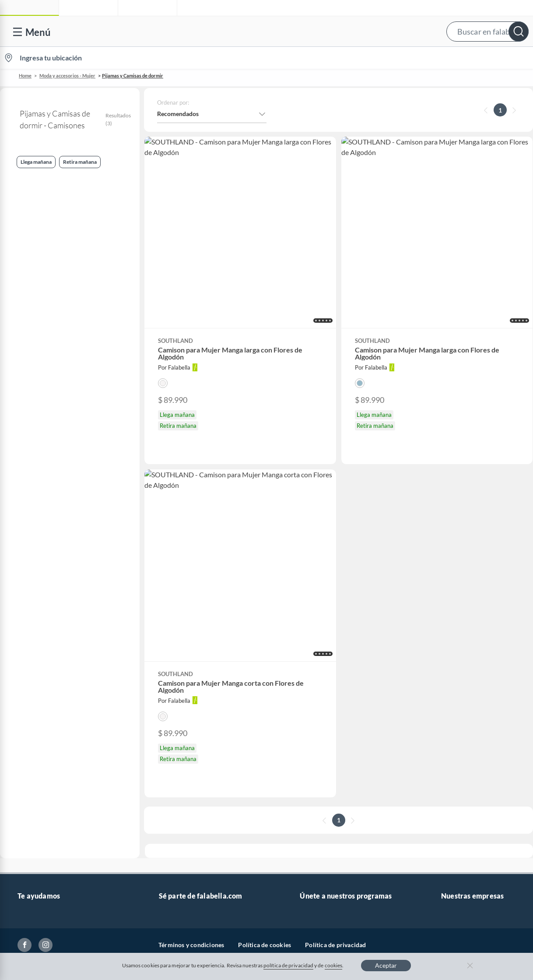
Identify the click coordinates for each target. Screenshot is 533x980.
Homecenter (458, 670)
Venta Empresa (179, 670)
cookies (334, 965)
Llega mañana (28, 272)
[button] (265, 31)
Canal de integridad (44, 726)
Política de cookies (265, 854)
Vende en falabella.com (366, 58)
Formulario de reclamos (50, 712)
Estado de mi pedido (45, 698)
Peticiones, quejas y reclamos (57, 768)
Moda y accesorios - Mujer (67, 76)
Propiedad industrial (46, 796)
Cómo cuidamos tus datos (53, 754)
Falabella (453, 642)
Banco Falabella (463, 684)
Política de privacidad (335, 854)
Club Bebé (314, 656)
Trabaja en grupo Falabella (195, 656)
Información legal (41, 670)
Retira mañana (29, 315)
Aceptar (386, 965)
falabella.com (459, 628)
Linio (448, 656)
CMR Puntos (317, 628)
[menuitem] (429, 58)
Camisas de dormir (40, 357)
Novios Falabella (322, 642)
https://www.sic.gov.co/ (49, 782)
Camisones (24, 202)
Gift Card (30, 810)
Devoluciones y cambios (50, 656)
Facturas (29, 684)
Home (25, 76)
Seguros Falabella (465, 698)
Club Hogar (316, 670)
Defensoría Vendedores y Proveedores (70, 740)
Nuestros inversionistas (191, 642)
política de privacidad (288, 965)
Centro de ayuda (40, 642)
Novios (485, 58)
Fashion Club (318, 684)
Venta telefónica (40, 628)
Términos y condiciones (191, 854)
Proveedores (176, 684)
